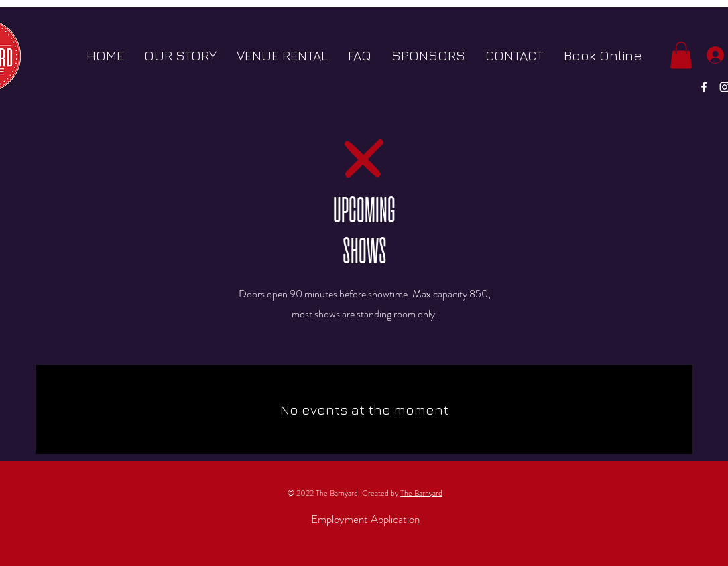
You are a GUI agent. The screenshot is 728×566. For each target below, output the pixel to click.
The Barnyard (421, 493)
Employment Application (365, 519)
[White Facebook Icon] (704, 87)
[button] (681, 55)
